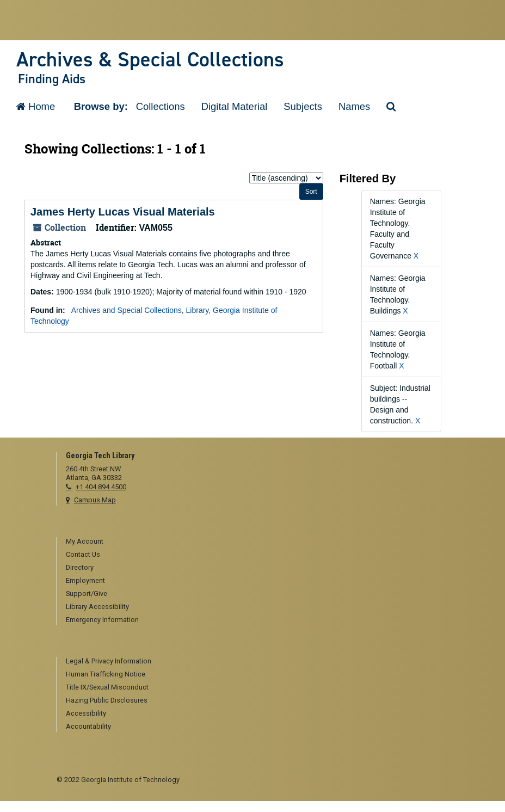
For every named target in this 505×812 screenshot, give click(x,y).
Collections (161, 106)
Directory (80, 567)
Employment (85, 580)
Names (354, 106)
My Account (85, 541)
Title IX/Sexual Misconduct (107, 687)
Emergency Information (102, 620)
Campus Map (95, 500)
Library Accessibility (97, 607)
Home (36, 106)
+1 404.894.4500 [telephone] (101, 487)
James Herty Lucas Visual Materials (123, 212)
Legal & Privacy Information (109, 661)
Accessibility (86, 713)
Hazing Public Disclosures (107, 700)
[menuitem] (257, 542)
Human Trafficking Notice (106, 674)
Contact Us (83, 554)
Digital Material (235, 106)
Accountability (88, 726)
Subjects (303, 106)
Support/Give (87, 593)
